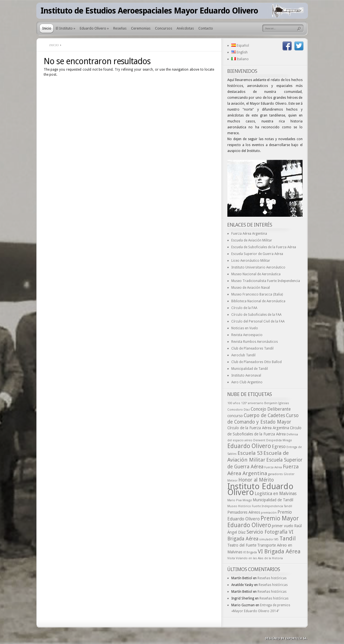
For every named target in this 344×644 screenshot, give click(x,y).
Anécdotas (185, 28)
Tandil (288, 538)
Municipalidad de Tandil (250, 369)
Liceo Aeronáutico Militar (251, 261)
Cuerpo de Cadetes (264, 415)
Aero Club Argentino (247, 382)
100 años (234, 403)
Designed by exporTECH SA (286, 639)
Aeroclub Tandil (243, 355)
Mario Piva (235, 500)
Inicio (47, 28)
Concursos (164, 28)
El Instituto (66, 28)
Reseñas (120, 28)
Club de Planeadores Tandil (252, 348)
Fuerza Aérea (273, 467)
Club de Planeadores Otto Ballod (257, 362)
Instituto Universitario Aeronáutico (258, 267)
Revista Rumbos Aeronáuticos (255, 342)
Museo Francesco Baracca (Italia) (257, 294)
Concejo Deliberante (271, 409)
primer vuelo (283, 526)
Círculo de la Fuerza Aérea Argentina (258, 428)
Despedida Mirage (279, 440)
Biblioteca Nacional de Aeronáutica (258, 301)
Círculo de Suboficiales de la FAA (256, 315)
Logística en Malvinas (276, 494)
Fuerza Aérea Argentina (249, 234)
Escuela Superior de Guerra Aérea (257, 254)
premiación (269, 513)
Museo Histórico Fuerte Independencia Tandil (260, 506)
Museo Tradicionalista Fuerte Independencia (266, 281)
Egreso (279, 447)
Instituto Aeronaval (246, 375)
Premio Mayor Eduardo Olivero (263, 522)
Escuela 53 (250, 453)
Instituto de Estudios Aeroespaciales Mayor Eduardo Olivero (149, 11)
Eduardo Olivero (94, 28)
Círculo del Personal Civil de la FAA (258, 321)
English (239, 52)
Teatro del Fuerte (242, 545)
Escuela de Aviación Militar (252, 240)
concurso (235, 416)
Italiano (240, 59)
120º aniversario (252, 403)
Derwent (259, 440)
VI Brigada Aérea (279, 551)
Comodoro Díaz (239, 410)
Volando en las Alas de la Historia (259, 558)
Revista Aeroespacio (247, 335)
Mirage (247, 500)
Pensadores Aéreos (244, 512)
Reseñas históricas (272, 578)
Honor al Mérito (256, 480)
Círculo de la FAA (244, 308)
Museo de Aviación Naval (251, 288)
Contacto (206, 28)
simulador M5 (269, 539)
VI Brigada (250, 552)
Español (240, 46)
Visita (231, 558)
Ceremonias (141, 28)
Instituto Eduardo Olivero (260, 489)
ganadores (275, 474)
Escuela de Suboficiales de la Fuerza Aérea (264, 247)
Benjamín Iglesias (277, 403)
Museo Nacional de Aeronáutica (256, 274)
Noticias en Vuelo (245, 328)
